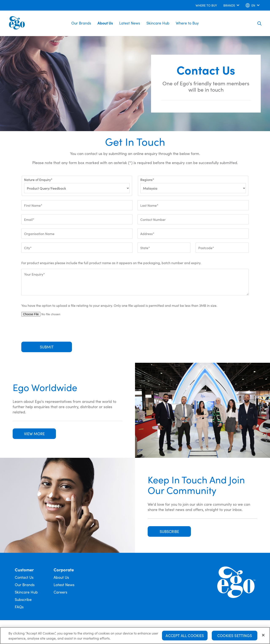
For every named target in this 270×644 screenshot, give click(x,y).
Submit (47, 347)
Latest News (130, 23)
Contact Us (24, 577)
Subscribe (23, 599)
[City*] (77, 248)
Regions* (147, 179)
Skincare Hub (158, 23)
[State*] (164, 248)
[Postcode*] (222, 248)
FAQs (19, 607)
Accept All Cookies (185, 636)
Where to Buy (187, 23)
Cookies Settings (235, 636)
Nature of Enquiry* (38, 179)
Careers (60, 592)
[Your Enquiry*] (135, 282)
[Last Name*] (193, 205)
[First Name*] (77, 205)
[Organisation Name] (77, 234)
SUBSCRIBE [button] (169, 531)
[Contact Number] (193, 219)
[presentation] (53, 329)
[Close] (263, 635)
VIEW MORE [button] (34, 434)
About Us (105, 23)
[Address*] (193, 234)
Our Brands (81, 23)
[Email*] (77, 219)
